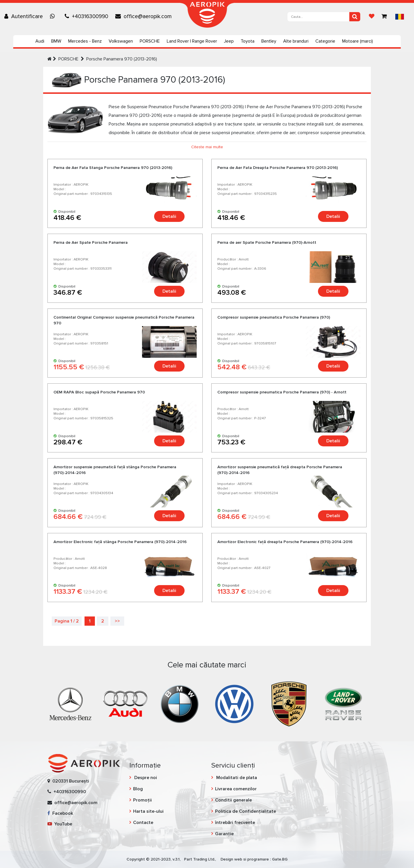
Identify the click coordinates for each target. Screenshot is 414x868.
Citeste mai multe (207, 147)
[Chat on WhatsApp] (54, 16)
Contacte (143, 823)
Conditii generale (233, 800)
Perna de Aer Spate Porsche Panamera (91, 242)
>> (117, 621)
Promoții (142, 800)
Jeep (229, 41)
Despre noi (145, 778)
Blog (138, 789)
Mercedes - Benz (85, 41)
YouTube (60, 824)
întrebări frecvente (235, 823)
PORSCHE (150, 41)
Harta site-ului (148, 811)
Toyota (248, 41)
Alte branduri (296, 41)
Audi (40, 41)
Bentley (269, 41)
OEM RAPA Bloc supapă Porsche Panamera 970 (99, 392)
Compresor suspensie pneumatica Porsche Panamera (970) (274, 317)
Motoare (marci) (358, 41)
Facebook (60, 813)
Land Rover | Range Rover (192, 41)
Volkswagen (121, 41)
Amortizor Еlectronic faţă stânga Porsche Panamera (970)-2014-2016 (120, 542)
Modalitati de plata (236, 778)
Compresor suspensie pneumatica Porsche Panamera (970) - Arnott (282, 392)
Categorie (325, 41)
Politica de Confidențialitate (246, 811)
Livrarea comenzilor (236, 789)
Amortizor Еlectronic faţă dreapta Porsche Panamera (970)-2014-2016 (285, 542)
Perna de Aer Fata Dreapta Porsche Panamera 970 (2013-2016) (278, 168)
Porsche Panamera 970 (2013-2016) (122, 59)
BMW (56, 41)
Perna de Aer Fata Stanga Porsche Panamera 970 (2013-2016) (113, 168)
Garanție (224, 834)
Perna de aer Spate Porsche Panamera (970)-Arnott (267, 242)
